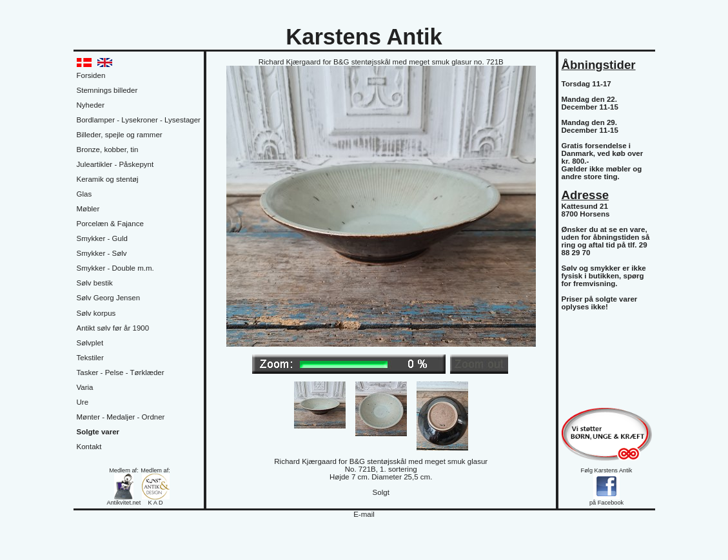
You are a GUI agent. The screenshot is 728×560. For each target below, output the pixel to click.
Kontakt (89, 447)
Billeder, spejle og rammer (120, 135)
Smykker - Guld (102, 238)
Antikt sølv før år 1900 (113, 328)
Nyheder (91, 105)
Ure (83, 402)
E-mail (364, 514)
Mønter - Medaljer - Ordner (121, 417)
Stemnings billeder (107, 90)
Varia (85, 387)
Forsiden (91, 75)
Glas (84, 194)
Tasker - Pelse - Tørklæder (121, 372)
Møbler (88, 209)
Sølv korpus (96, 313)
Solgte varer (98, 432)
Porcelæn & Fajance (110, 224)
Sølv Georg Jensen (109, 298)
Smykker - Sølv (102, 253)
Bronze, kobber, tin (108, 150)
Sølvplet (90, 343)
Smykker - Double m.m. (115, 268)
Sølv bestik (95, 283)
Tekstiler (90, 358)
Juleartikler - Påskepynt (115, 164)
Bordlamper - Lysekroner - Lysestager (139, 120)
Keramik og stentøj (108, 179)
